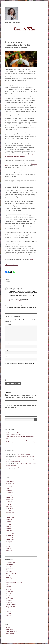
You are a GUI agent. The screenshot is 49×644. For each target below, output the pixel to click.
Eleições (8, 577)
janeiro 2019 (9, 532)
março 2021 (9, 490)
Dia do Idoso (9, 568)
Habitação (9, 590)
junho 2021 (9, 487)
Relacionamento (10, 606)
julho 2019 (9, 521)
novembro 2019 (10, 514)
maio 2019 (9, 525)
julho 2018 (9, 543)
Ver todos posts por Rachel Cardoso (17, 301)
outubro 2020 (10, 496)
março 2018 (9, 550)
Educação (9, 575)
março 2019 (9, 528)
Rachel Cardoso (12, 22)
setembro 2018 (10, 539)
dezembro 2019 (10, 512)
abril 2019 (9, 527)
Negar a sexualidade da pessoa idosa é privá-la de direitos (21, 440)
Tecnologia (9, 612)
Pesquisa (30, 307)
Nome (7, 344)
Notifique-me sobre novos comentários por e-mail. (16, 377)
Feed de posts (10, 630)
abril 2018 (9, 548)
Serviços (34, 307)
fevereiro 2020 (10, 508)
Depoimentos (10, 564)
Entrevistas (9, 581)
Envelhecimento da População (14, 583)
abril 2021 (9, 489)
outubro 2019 (10, 516)
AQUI (31, 259)
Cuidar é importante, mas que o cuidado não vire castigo (21, 442)
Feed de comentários (12, 631)
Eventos (8, 584)
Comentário (9, 324)
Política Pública (10, 599)
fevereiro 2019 (10, 530)
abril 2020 (9, 505)
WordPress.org (10, 633)
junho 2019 (9, 523)
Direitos (8, 570)
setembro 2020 (10, 498)
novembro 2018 (10, 536)
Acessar (8, 628)
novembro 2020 (10, 494)
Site (6, 357)
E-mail (7, 350)
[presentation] (15, 370)
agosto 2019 (9, 519)
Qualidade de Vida (11, 604)
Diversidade (9, 572)
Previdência (9, 601)
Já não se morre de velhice (13, 433)
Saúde (8, 608)
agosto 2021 (9, 485)
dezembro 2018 (10, 534)
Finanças (16, 307)
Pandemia (26, 307)
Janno (32, 90)
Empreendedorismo (11, 579)
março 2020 (9, 507)
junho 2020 (9, 503)
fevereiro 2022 (10, 481)
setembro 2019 (10, 518)
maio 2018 (9, 547)
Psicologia (9, 603)
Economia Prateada (9, 307)
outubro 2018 (10, 537)
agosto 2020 (9, 499)
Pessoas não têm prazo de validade (15, 435)
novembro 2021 (10, 483)
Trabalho (9, 613)
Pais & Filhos (10, 593)
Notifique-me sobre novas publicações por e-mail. (15, 381)
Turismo (9, 615)
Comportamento (26, 306)
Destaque (32, 306)
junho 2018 (9, 545)
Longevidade (21, 307)
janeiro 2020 (10, 510)
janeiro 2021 (9, 492)
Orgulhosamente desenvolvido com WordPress (23, 640)
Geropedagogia (10, 588)
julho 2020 (9, 501)
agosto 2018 (9, 541)
